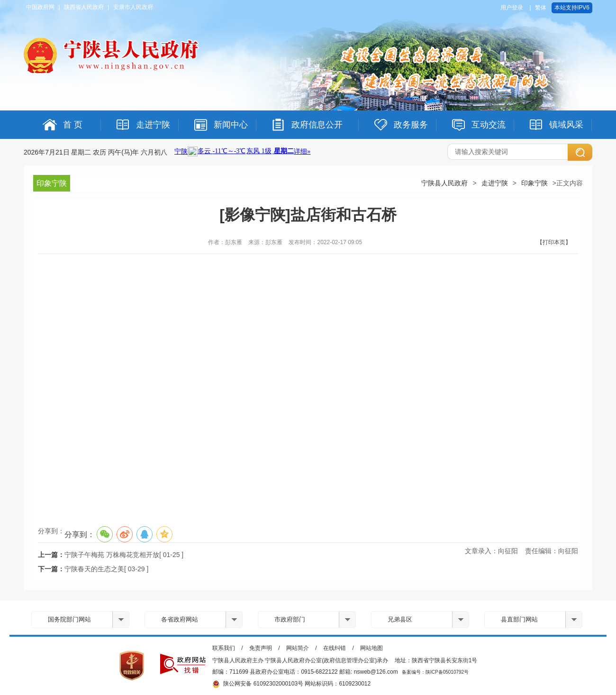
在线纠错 (335, 648)
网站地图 (371, 648)
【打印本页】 (554, 242)
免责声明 (261, 648)
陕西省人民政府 (84, 7)
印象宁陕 (534, 183)
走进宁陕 (495, 183)
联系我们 (224, 648)
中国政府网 (40, 7)
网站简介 (298, 648)
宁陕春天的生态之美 (94, 569)
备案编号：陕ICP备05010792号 (435, 672)
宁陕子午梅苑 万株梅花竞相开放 (112, 555)
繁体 (541, 8)
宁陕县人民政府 (444, 183)
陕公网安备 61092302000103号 (258, 684)
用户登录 (512, 8)
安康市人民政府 (133, 7)
